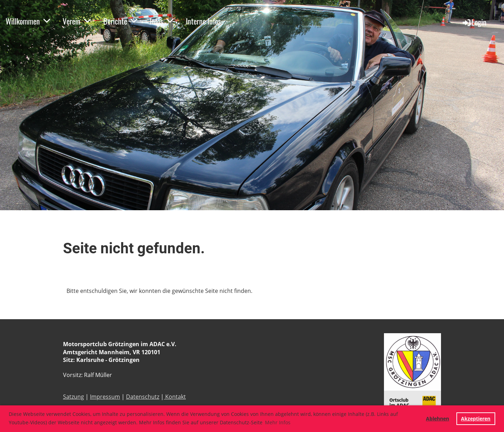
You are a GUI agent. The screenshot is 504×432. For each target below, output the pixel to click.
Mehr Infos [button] (278, 422)
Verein (77, 21)
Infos (162, 21)
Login (474, 22)
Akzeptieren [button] (476, 419)
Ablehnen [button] (437, 419)
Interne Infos (203, 21)
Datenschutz (143, 397)
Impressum (105, 397)
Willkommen (28, 21)
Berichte (120, 21)
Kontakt (175, 397)
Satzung (73, 397)
